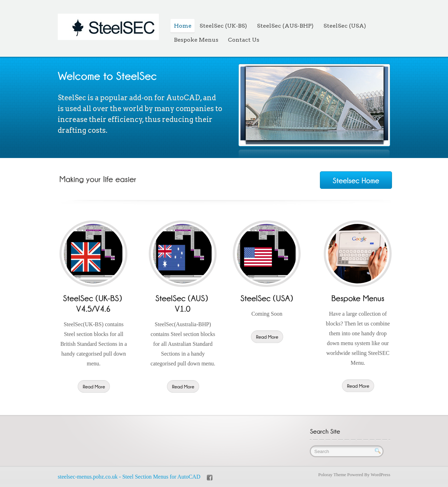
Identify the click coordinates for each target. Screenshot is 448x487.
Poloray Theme (332, 475)
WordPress (380, 475)
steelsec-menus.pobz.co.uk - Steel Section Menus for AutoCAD (129, 477)
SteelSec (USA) (345, 26)
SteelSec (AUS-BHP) (285, 26)
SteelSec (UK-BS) (223, 26)
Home (183, 26)
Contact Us (244, 40)
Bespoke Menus (196, 40)
